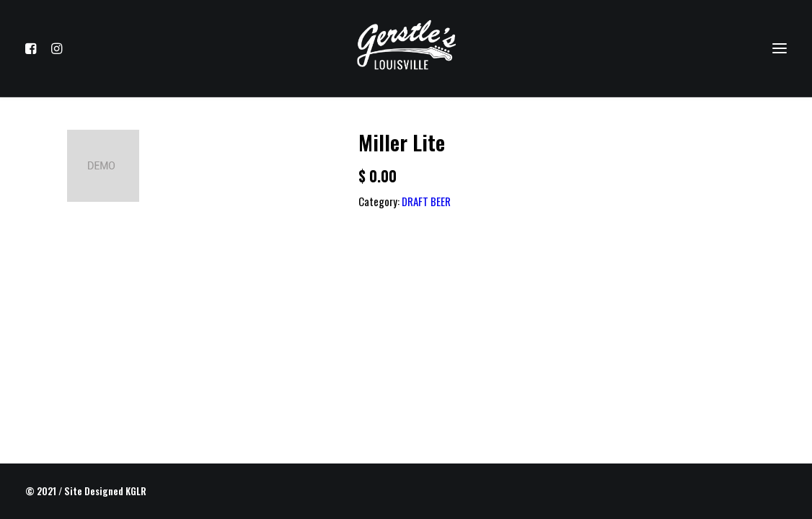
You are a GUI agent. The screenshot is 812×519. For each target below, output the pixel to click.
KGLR (136, 491)
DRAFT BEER (426, 201)
